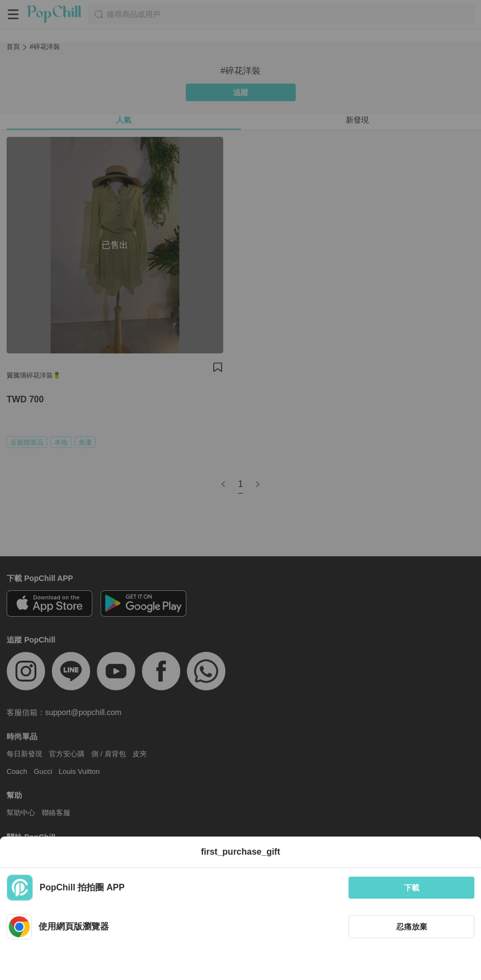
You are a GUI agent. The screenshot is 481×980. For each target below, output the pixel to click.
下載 (412, 888)
